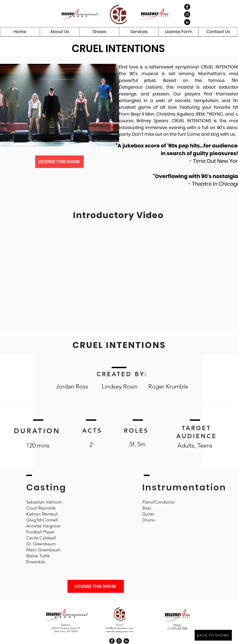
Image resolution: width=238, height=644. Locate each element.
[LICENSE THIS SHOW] (59, 162)
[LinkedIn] (187, 22)
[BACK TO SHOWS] (213, 635)
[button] (60, 32)
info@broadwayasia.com (119, 628)
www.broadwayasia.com (120, 631)
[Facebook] (187, 7)
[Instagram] (187, 14)
